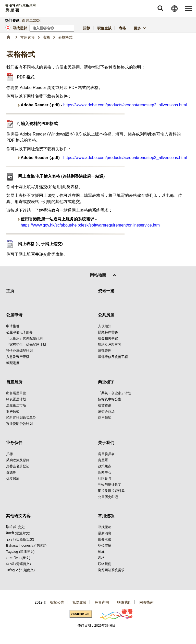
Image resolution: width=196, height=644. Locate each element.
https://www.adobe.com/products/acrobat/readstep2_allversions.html (125, 105)
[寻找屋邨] (71, 28)
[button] (160, 8)
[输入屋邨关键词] (52, 28)
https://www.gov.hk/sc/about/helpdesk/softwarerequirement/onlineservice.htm (90, 225)
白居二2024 (32, 20)
